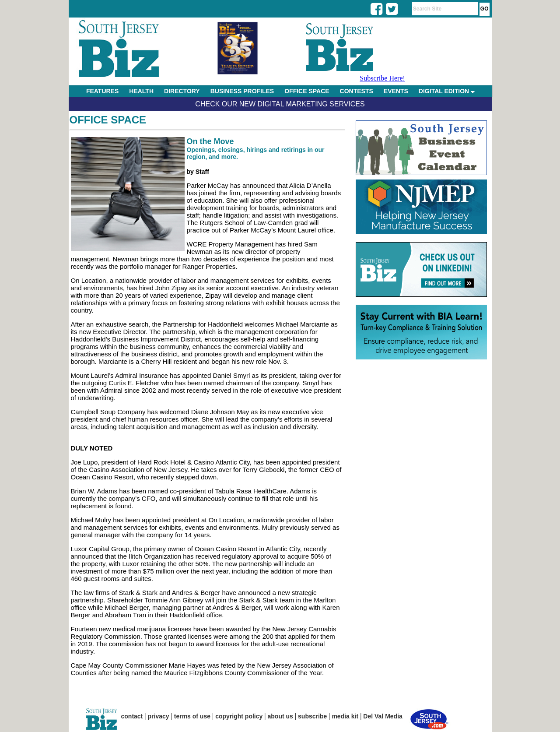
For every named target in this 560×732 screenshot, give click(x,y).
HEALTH (141, 91)
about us (280, 716)
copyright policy (239, 716)
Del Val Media (383, 716)
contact (132, 716)
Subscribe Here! (382, 78)
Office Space (108, 120)
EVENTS (396, 91)
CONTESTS (357, 91)
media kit (345, 716)
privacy (159, 716)
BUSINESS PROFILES (242, 91)
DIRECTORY (182, 91)
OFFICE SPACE (307, 91)
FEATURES (102, 91)
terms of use (192, 716)
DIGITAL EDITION (447, 91)
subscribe (312, 716)
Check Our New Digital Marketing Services (280, 104)
